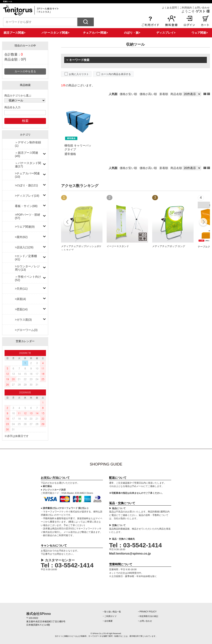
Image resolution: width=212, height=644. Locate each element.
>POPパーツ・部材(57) (28, 216)
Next (203, 223)
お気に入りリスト (79, 74)
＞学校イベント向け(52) (28, 278)
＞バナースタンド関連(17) (28, 165)
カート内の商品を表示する (116, 74)
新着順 (164, 94)
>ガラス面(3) (23, 320)
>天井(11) (21, 289)
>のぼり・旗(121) (26, 185)
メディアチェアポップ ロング (169, 246)
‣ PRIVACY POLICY (147, 612)
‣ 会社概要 (108, 621)
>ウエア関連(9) (25, 227)
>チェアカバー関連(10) (27, 175)
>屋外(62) (21, 237)
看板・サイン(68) (26, 206)
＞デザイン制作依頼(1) (28, 144)
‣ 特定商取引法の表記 (148, 616)
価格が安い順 (128, 94)
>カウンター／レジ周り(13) (27, 268)
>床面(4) (20, 299)
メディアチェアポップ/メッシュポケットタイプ (81, 248)
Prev (68, 223)
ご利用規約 (186, 8)
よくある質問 (169, 8)
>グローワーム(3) (26, 330)
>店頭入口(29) (24, 247)
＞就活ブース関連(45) (26, 154)
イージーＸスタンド (118, 246)
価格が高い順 (148, 94)
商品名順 (176, 94)
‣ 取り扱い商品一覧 (112, 612)
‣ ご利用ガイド (110, 616)
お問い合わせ (202, 8)
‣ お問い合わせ (145, 621)
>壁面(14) (21, 309)
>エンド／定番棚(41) (26, 258)
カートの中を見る (25, 71)
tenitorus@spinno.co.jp (133, 553)
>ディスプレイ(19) (27, 196)
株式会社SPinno (39, 614)
